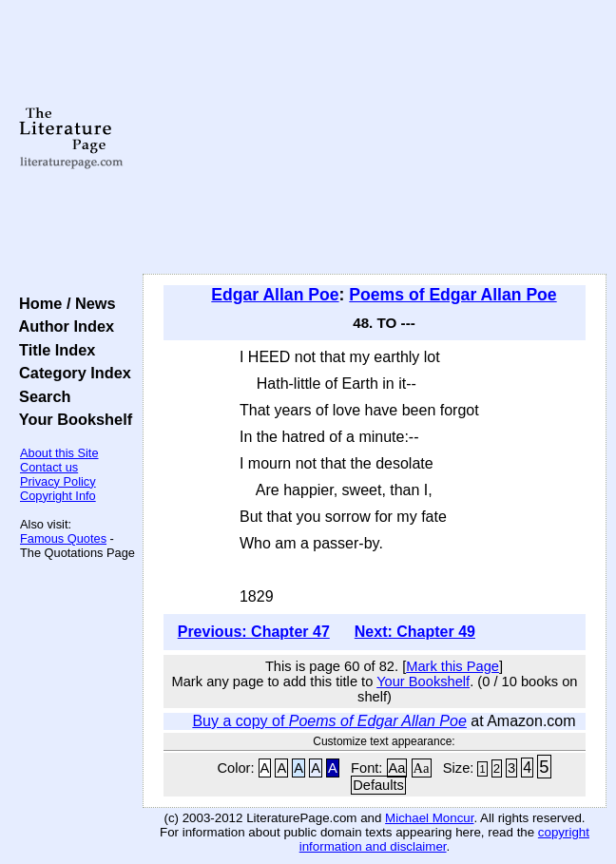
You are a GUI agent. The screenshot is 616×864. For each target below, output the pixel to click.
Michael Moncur (429, 818)
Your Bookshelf (71, 419)
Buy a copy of (329, 721)
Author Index (62, 326)
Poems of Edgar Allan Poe (452, 295)
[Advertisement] (375, 138)
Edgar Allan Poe (275, 295)
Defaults (378, 785)
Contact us (49, 467)
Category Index (71, 373)
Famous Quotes (63, 538)
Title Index (53, 350)
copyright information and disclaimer (444, 839)
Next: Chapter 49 (415, 632)
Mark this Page (452, 666)
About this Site (59, 453)
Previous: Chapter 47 (254, 632)
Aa (397, 768)
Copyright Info (58, 496)
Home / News (63, 303)
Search (40, 396)
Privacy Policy (58, 481)
